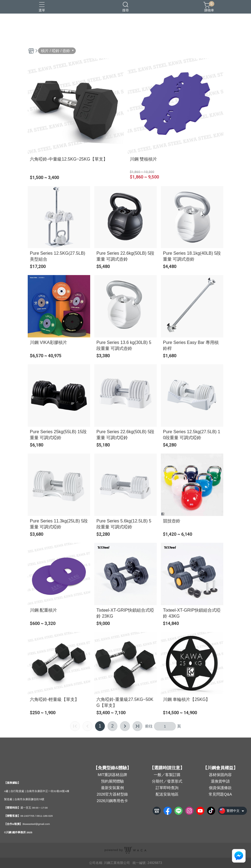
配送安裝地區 (167, 794)
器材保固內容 (220, 775)
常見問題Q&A (220, 794)
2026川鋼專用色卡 (112, 801)
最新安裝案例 (112, 788)
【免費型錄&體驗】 (112, 768)
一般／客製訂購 (167, 775)
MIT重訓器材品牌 (112, 775)
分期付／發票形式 (167, 781)
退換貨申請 (220, 781)
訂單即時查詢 (167, 788)
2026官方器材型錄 (112, 794)
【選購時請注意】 (167, 768)
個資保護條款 (220, 788)
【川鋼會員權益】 (220, 768)
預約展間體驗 (112, 781)
